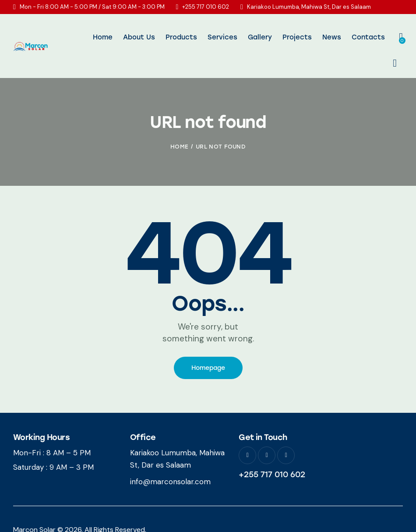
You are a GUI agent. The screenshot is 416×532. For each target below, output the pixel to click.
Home (179, 127)
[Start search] (395, 38)
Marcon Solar (34, 510)
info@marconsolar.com (170, 463)
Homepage (208, 349)
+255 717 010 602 (272, 455)
